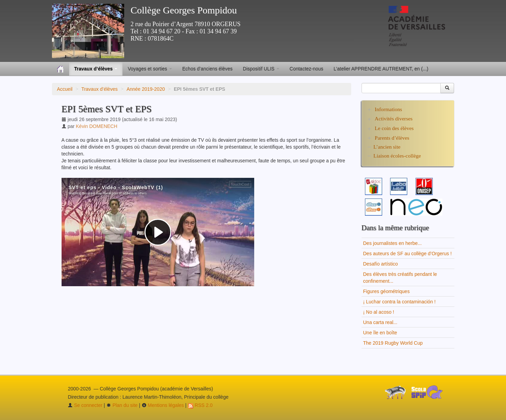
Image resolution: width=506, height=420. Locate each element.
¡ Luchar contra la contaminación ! (400, 302)
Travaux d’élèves (100, 89)
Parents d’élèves (392, 138)
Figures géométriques (386, 291)
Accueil (65, 89)
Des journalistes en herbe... (392, 243)
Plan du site (122, 405)
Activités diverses (394, 119)
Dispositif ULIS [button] (261, 69)
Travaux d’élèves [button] (96, 69)
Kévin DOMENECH (97, 126)
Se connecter (85, 405)
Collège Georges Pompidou (184, 10)
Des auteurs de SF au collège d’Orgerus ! (408, 254)
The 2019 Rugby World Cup (393, 343)
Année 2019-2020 (146, 89)
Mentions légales (163, 405)
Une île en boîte (380, 333)
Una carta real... (380, 322)
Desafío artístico (381, 264)
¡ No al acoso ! (379, 312)
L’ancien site (387, 147)
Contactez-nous (306, 69)
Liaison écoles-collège (397, 156)
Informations (388, 109)
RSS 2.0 (200, 405)
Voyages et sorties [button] (150, 69)
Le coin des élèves (394, 128)
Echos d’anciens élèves (207, 69)
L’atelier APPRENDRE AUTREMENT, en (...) (381, 69)
